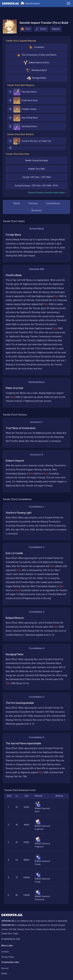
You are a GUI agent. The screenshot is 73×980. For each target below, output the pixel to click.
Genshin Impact (30, 3)
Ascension (37, 210)
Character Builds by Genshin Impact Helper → (48, 193)
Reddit (4, 974)
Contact (5, 952)
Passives (33, 203)
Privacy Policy (8, 957)
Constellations (53, 203)
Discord (5, 968)
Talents (16, 203)
